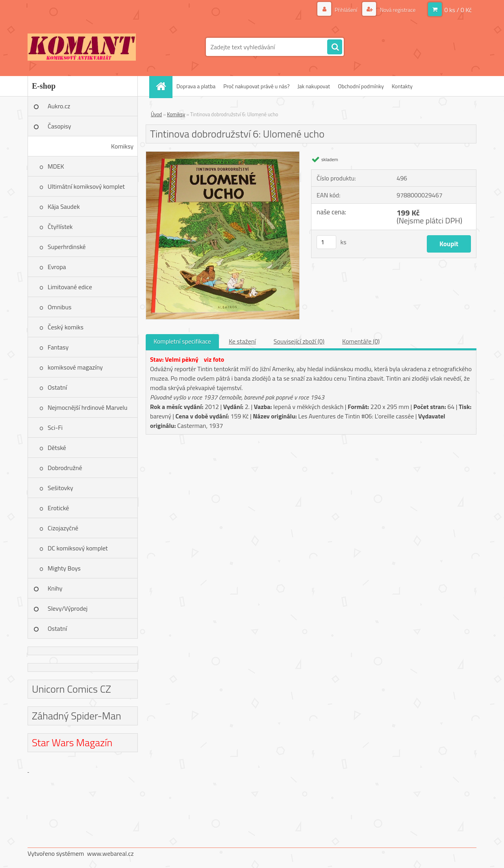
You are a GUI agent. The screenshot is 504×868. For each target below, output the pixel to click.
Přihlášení (346, 10)
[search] (335, 47)
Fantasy (58, 347)
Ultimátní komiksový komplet (86, 186)
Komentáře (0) (361, 341)
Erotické (58, 508)
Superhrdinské (67, 247)
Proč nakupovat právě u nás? (256, 86)
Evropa (57, 267)
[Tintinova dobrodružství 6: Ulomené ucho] (223, 155)
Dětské (57, 448)
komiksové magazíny (75, 367)
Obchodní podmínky (361, 86)
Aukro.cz (59, 106)
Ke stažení (242, 341)
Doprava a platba (196, 86)
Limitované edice (70, 287)
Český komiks (66, 327)
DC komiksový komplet (78, 548)
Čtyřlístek (60, 227)
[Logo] (82, 47)
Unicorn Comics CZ (71, 689)
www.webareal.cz (110, 853)
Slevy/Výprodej (68, 608)
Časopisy (59, 126)
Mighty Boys (64, 568)
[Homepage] (163, 86)
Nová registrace (397, 10)
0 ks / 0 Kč (458, 10)
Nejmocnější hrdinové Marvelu (88, 407)
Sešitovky (60, 488)
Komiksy (122, 146)
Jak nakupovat (314, 86)
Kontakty (402, 86)
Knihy (55, 588)
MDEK (56, 166)
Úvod (156, 114)
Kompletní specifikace (182, 341)
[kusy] (326, 242)
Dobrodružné (65, 468)
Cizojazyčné (63, 528)
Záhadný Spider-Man (77, 716)
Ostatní (57, 387)
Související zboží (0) (299, 341)
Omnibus (59, 307)
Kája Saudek (64, 206)
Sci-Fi (55, 427)
